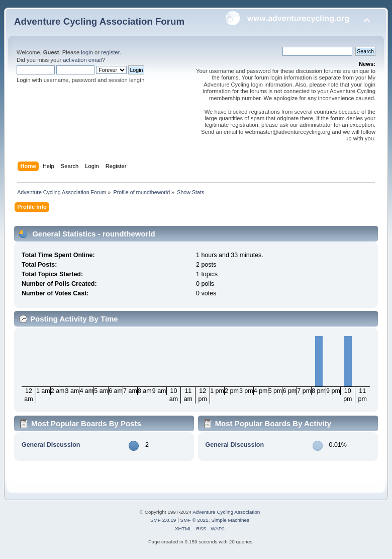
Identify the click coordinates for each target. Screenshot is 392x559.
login (87, 52)
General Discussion (51, 445)
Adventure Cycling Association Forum (99, 21)
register (110, 52)
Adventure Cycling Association (226, 512)
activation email (82, 60)
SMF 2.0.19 (163, 520)
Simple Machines (230, 520)
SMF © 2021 (194, 520)
